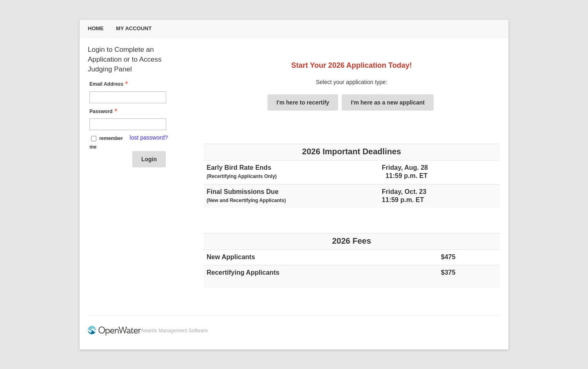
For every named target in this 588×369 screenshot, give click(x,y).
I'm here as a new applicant (388, 102)
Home (96, 28)
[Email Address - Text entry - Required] (128, 97)
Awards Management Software (174, 331)
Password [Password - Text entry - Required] (104, 111)
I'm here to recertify (303, 102)
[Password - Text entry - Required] (128, 124)
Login (149, 159)
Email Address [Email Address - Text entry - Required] (110, 84)
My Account (134, 28)
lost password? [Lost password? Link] (149, 138)
